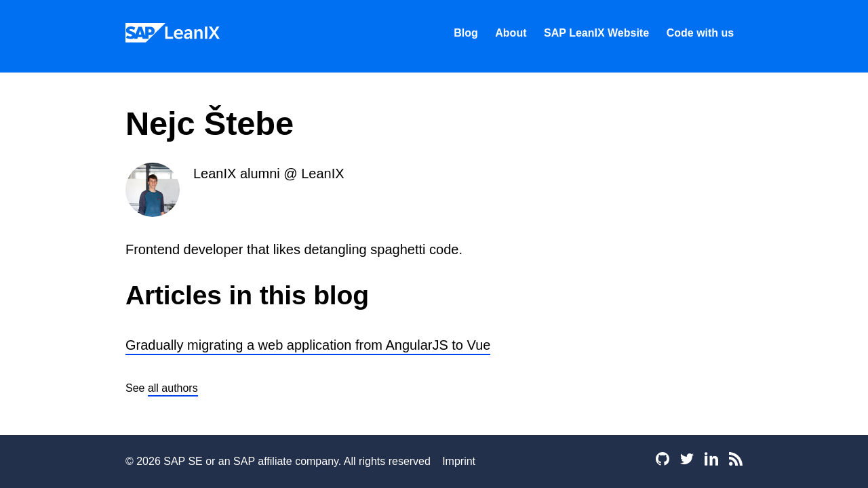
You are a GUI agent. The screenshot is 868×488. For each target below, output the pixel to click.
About (511, 33)
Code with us (701, 33)
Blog (466, 33)
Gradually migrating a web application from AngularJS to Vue (308, 345)
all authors (173, 388)
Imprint (459, 461)
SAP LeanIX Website (596, 33)
